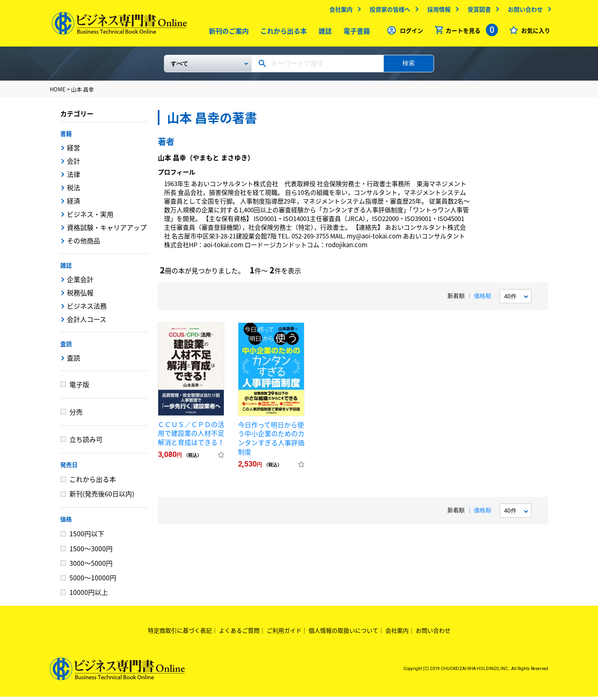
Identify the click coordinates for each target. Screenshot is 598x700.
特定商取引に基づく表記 (180, 634)
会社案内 (339, 11)
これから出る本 (282, 33)
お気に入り (534, 32)
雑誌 (324, 33)
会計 (74, 164)
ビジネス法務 (87, 309)
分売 (76, 415)
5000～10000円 (93, 581)
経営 (74, 151)
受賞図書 (477, 11)
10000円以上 (89, 595)
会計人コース (87, 322)
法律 (74, 177)
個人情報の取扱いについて (343, 634)
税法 (74, 191)
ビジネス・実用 (90, 217)
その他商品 (83, 244)
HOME (58, 92)
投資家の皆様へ (388, 11)
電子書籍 (355, 33)
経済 (74, 204)
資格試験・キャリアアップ (107, 231)
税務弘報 (80, 296)
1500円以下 (87, 537)
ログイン (409, 32)
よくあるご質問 (239, 634)
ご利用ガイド (284, 634)
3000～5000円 (91, 566)
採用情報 (437, 11)
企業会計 (80, 282)
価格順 (483, 299)
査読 (66, 347)
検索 (409, 66)
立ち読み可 (86, 442)
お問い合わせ (523, 11)
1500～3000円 (91, 552)
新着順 (456, 299)
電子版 (79, 388)
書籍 (66, 137)
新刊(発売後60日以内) (102, 497)
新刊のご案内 (227, 33)
